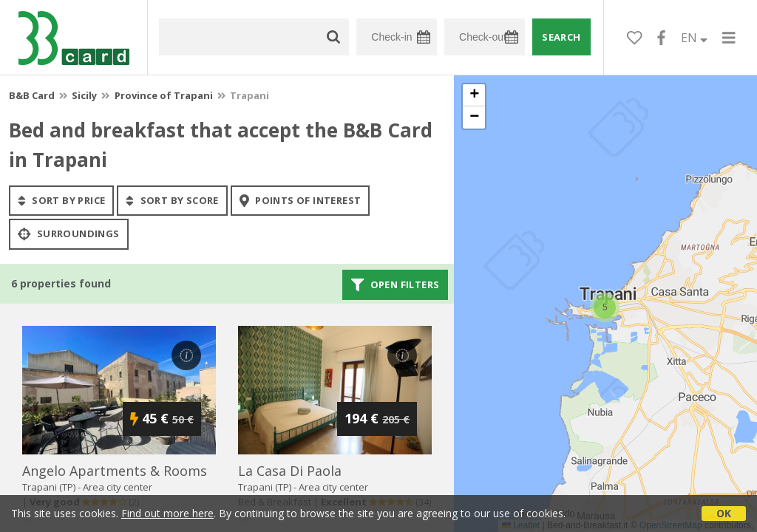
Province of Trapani (164, 95)
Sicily (84, 95)
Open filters (396, 284)
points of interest (301, 200)
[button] (605, 307)
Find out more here (167, 513)
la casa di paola (290, 471)
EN (694, 38)
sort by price (61, 200)
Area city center (118, 487)
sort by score (172, 200)
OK (724, 513)
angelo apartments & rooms (115, 471)
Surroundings (69, 234)
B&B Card (32, 95)
